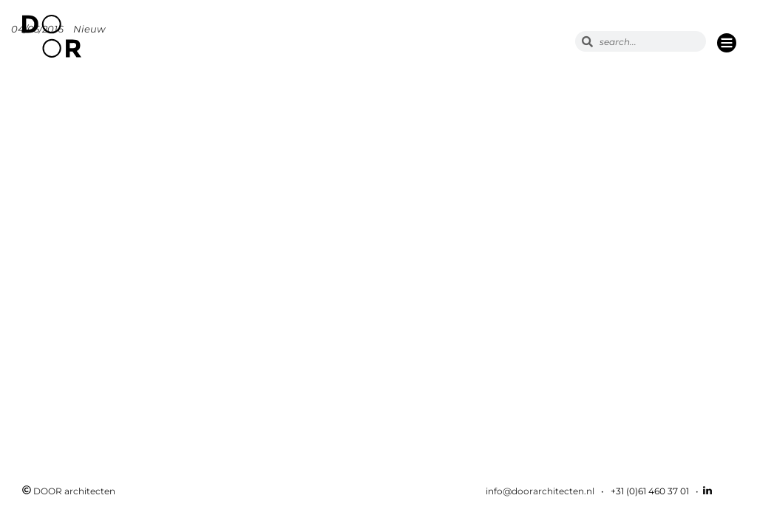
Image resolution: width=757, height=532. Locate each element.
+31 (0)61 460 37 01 (650, 491)
